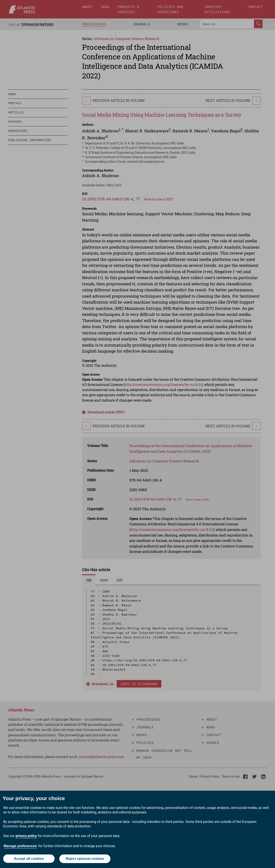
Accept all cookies (29, 859)
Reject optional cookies (85, 859)
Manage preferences (20, 846)
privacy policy (26, 836)
